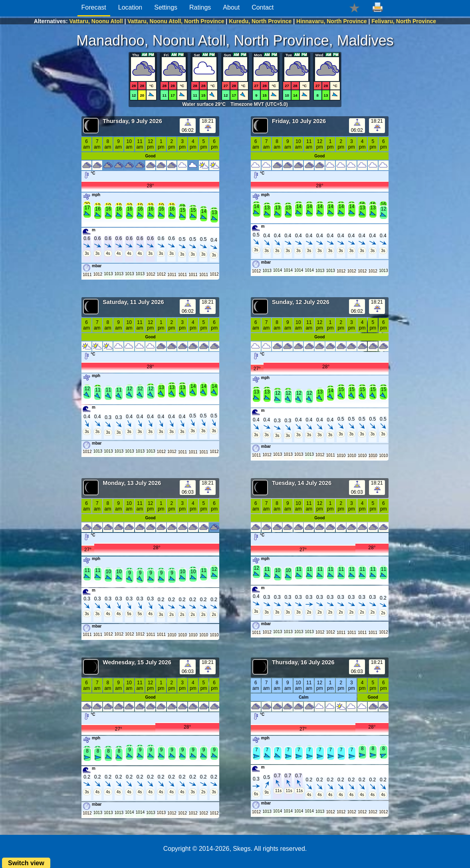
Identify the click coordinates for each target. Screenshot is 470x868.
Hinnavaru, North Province (332, 21)
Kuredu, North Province (260, 21)
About (231, 7)
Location (130, 7)
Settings (166, 7)
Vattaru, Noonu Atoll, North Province (176, 21)
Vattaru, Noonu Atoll (96, 21)
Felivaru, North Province (404, 21)
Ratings (200, 7)
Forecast (94, 7)
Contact (263, 7)
